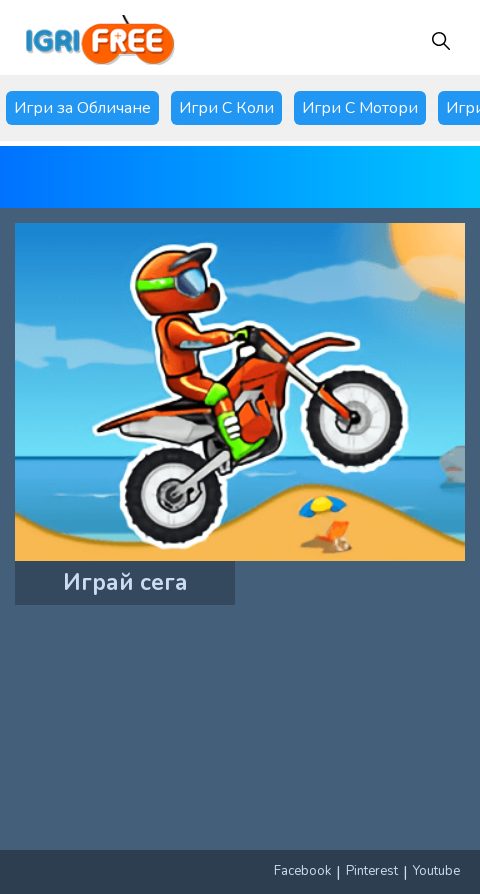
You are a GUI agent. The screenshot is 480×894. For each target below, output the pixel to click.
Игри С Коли (226, 108)
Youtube (436, 871)
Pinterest (372, 871)
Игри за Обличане (82, 108)
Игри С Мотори (360, 108)
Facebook (302, 871)
